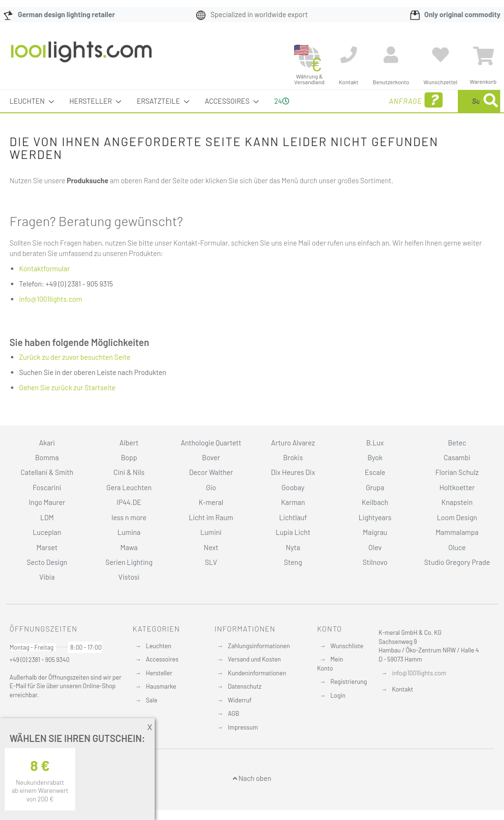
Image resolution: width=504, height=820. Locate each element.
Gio (211, 487)
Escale (375, 472)
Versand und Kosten (254, 659)
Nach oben (252, 778)
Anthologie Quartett (211, 443)
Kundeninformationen (257, 673)
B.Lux (375, 443)
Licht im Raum (211, 517)
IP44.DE (129, 502)
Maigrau (375, 532)
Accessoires (162, 659)
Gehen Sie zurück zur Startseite (67, 387)
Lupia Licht (293, 532)
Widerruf (240, 700)
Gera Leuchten (129, 487)
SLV (211, 562)
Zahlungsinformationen (259, 646)
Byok (375, 457)
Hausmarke (161, 686)
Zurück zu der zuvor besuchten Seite (75, 357)
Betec (457, 443)
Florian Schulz (457, 472)
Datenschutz (245, 686)
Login (338, 695)
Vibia (47, 577)
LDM (47, 517)
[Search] (491, 101)
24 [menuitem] (282, 101)
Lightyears (375, 517)
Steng (293, 562)
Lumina (129, 532)
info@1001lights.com (50, 299)
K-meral (211, 502)
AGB (234, 713)
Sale (152, 700)
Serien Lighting (129, 562)
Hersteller (159, 673)
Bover (211, 457)
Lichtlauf (293, 517)
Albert (129, 443)
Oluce (457, 547)
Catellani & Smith (47, 472)
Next (211, 547)
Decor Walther (211, 472)
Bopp (129, 457)
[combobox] (431, 101)
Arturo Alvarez (293, 443)
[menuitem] (29, 101)
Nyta (293, 547)
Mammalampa (457, 532)
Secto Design (47, 562)
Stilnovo (375, 562)
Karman (293, 502)
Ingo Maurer (47, 502)
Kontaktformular (44, 268)
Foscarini (47, 487)
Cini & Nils (129, 472)
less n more (129, 517)
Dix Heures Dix (293, 472)
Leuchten (159, 646)
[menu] (252, 101)
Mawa (129, 547)
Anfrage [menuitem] (339, 100)
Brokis (293, 457)
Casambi (457, 457)
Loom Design (457, 517)
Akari (47, 443)
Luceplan (47, 532)
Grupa (375, 487)
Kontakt (403, 689)
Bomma (47, 457)
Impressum (243, 727)
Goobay (293, 487)
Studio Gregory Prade (457, 562)
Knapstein (457, 502)
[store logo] (81, 57)
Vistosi (129, 577)
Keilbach (375, 502)
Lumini (211, 532)
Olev (375, 547)
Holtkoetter (457, 487)
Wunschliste (347, 646)
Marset (47, 547)
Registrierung (349, 682)
